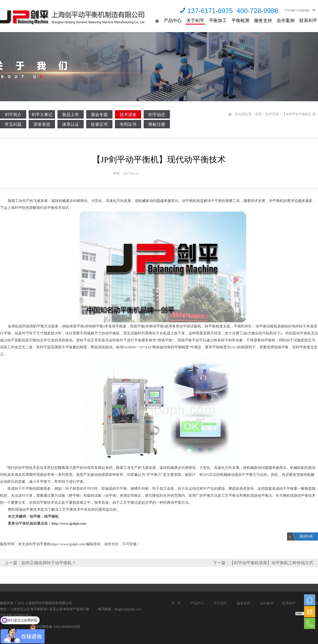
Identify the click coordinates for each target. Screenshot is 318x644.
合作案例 (286, 20)
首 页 (176, 603)
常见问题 (13, 124)
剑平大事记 (42, 115)
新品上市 (71, 115)
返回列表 (306, 536)
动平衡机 (22, 523)
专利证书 (128, 124)
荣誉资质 (42, 124)
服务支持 (263, 20)
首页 (258, 114)
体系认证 (71, 124)
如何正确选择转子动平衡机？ (49, 563)
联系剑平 (308, 20)
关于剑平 (195, 20)
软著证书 (99, 124)
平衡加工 (218, 20)
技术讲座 (128, 115)
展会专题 (99, 115)
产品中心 (173, 20)
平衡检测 (240, 20)
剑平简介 (13, 115)
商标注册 (157, 124)
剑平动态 (157, 115)
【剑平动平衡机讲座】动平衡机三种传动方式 (271, 563)
